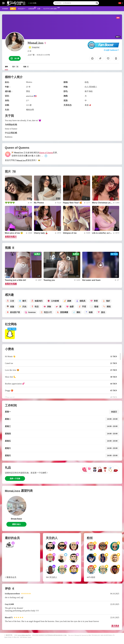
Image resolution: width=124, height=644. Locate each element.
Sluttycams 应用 (51, 8)
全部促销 (32, 8)
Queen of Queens (46, 153)
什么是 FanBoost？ (111, 50)
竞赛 (39, 9)
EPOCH (52, 635)
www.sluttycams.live (24, 635)
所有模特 (5, 9)
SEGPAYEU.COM (61, 635)
